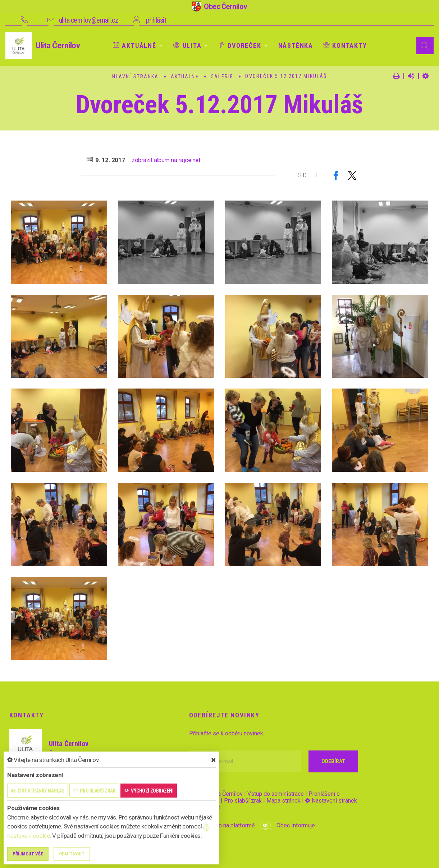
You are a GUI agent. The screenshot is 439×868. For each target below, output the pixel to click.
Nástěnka (296, 45)
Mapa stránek (283, 801)
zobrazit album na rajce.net (166, 160)
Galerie (222, 77)
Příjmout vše (28, 854)
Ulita (188, 45)
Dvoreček (240, 45)
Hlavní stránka (135, 77)
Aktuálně (135, 45)
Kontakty (345, 45)
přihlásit (156, 20)
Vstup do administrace (276, 794)
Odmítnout (72, 854)
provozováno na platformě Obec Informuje (252, 825)
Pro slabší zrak (243, 801)
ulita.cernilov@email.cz (89, 20)
